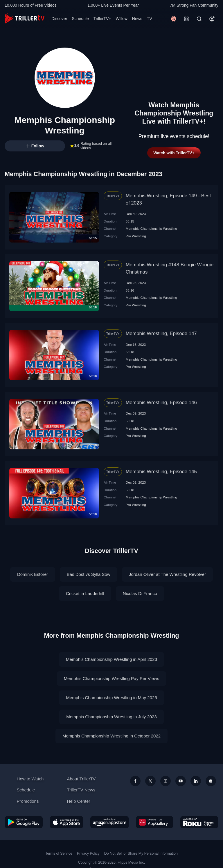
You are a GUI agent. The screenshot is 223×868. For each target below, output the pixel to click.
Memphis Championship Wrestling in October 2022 (111, 736)
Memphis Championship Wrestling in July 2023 (111, 717)
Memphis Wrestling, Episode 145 (161, 472)
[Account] (212, 19)
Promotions (28, 801)
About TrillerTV (81, 779)
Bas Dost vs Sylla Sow (89, 574)
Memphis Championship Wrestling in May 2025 (111, 698)
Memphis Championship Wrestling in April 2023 (111, 659)
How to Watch (30, 779)
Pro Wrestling (136, 236)
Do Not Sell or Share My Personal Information (141, 853)
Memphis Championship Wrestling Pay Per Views (112, 678)
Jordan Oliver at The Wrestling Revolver (167, 574)
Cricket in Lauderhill (85, 593)
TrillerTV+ (102, 19)
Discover (59, 19)
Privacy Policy (88, 853)
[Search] (199, 19)
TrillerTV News (81, 790)
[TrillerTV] (25, 19)
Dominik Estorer (33, 574)
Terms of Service (59, 853)
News (137, 19)
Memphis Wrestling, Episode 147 (161, 333)
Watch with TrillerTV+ (174, 153)
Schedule (80, 19)
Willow (121, 19)
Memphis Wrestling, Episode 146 (161, 403)
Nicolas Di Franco (140, 593)
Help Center (78, 801)
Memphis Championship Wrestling (151, 228)
